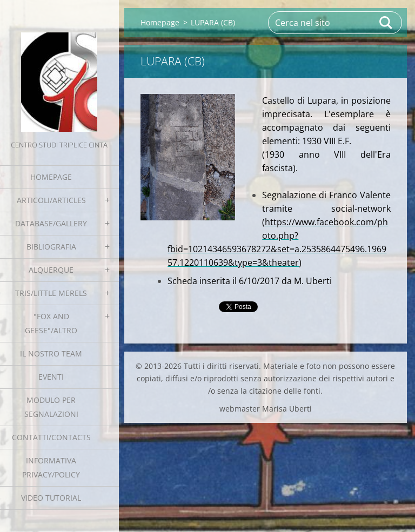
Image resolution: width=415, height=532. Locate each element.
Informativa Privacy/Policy (51, 467)
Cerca (386, 23)
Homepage (51, 177)
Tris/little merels (51, 293)
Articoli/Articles (51, 200)
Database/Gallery (51, 223)
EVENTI (51, 377)
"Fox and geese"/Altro (51, 323)
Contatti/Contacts (51, 437)
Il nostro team (51, 353)
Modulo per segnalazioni (51, 407)
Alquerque (51, 270)
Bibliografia (51, 247)
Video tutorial (51, 498)
